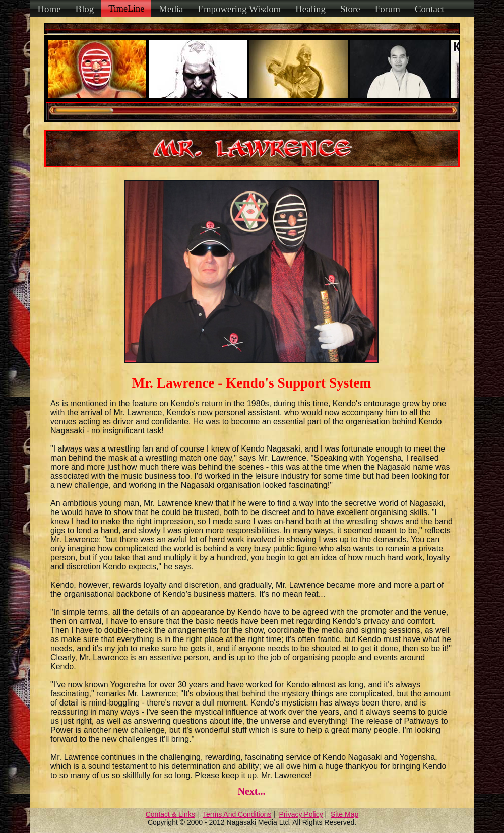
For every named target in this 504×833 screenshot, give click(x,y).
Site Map (344, 814)
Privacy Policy (301, 814)
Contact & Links (170, 814)
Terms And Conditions (237, 814)
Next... (251, 791)
